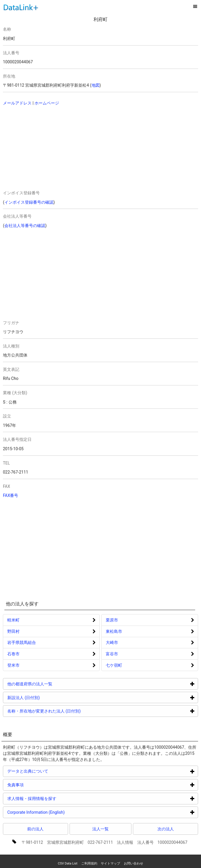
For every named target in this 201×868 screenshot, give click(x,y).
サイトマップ (110, 863)
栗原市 (112, 620)
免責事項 (38, 785)
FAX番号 (11, 495)
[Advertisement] (44, 149)
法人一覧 (100, 829)
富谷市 (112, 654)
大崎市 (112, 642)
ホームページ (47, 103)
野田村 (13, 631)
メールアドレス (17, 103)
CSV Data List (68, 863)
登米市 (13, 665)
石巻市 (13, 654)
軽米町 (13, 620)
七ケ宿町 (114, 665)
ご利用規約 (89, 863)
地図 (96, 85)
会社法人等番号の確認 (25, 226)
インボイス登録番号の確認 (29, 202)
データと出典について (50, 771)
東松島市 (114, 631)
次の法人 (166, 829)
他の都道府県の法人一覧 (52, 684)
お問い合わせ (134, 863)
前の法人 (35, 829)
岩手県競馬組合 (22, 642)
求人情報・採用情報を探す (54, 798)
